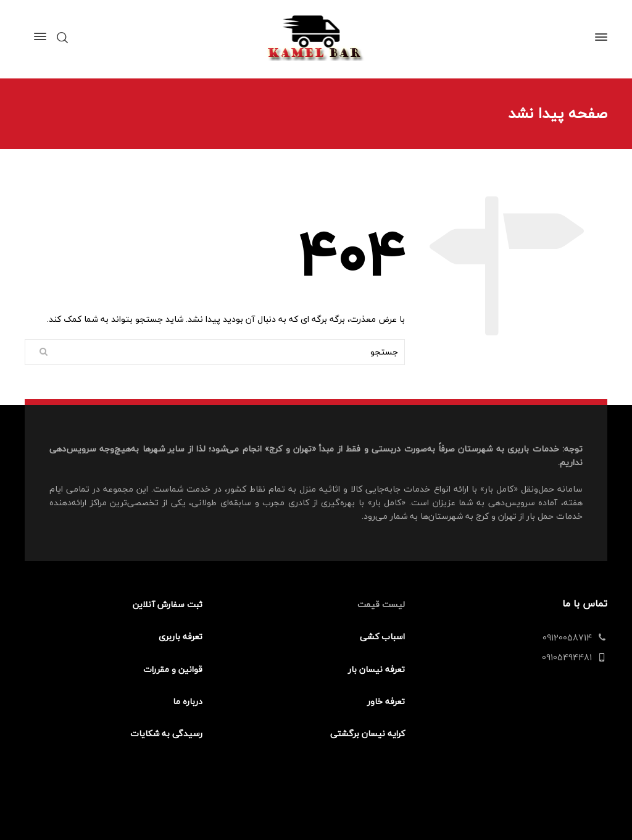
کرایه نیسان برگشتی (368, 733)
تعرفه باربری (181, 636)
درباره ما (188, 701)
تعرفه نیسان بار (376, 669)
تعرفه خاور (386, 701)
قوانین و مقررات (173, 669)
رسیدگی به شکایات (166, 733)
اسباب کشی (382, 636)
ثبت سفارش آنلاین (168, 604)
